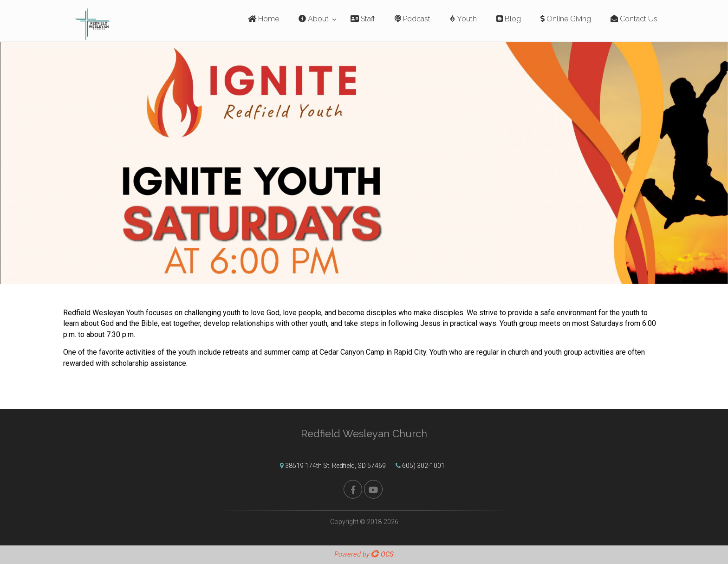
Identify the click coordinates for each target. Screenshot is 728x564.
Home (263, 19)
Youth (463, 19)
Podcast (413, 19)
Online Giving (566, 19)
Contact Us (634, 19)
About (314, 19)
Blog (509, 19)
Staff (363, 19)
